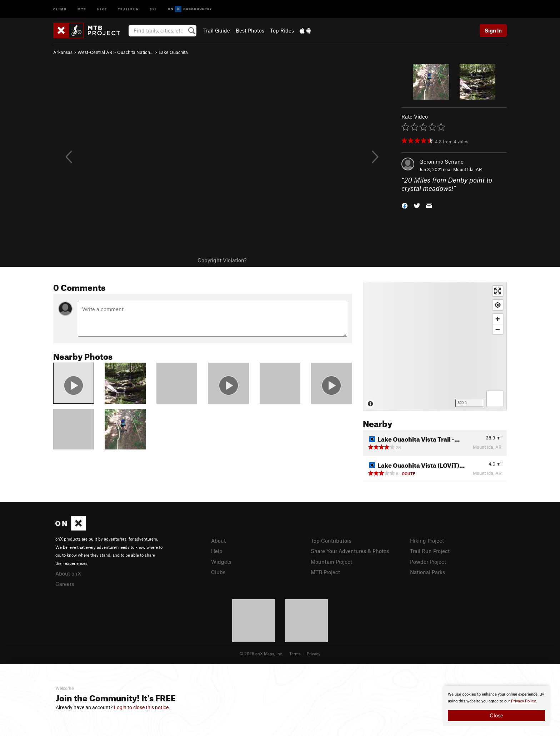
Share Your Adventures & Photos (350, 551)
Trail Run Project (430, 551)
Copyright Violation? (222, 260)
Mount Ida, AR (467, 169)
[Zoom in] (498, 319)
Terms (295, 653)
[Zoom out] (498, 329)
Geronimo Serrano (441, 161)
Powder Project (428, 562)
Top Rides (282, 30)
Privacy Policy (523, 701)
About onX (68, 573)
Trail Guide (217, 30)
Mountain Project (331, 562)
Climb (60, 9)
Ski (153, 9)
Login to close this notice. (142, 707)
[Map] (435, 346)
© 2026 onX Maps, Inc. (261, 653)
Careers (65, 584)
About (218, 541)
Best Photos (250, 30)
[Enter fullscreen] (498, 291)
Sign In (493, 30)
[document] (496, 706)
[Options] (495, 399)
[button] (405, 205)
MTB (82, 9)
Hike (102, 9)
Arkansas (63, 52)
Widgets (221, 562)
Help (217, 551)
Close (496, 715)
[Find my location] (498, 305)
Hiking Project (427, 541)
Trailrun (128, 9)
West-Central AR (95, 52)
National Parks (427, 572)
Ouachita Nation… (135, 52)
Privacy (314, 653)
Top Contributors (331, 541)
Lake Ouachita (173, 52)
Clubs (218, 572)
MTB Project (325, 572)
